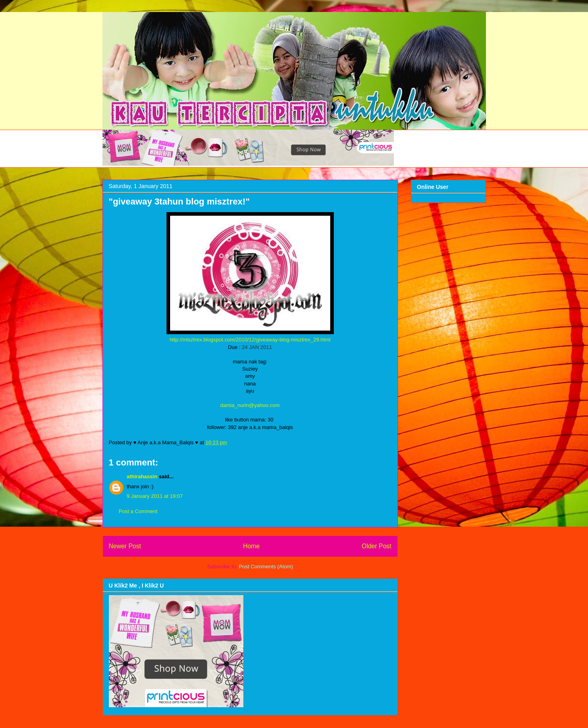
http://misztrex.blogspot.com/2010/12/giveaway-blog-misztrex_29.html (250, 340)
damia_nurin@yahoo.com (250, 405)
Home (251, 546)
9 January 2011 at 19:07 (155, 496)
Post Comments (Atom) (266, 567)
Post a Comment (138, 511)
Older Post (377, 546)
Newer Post (125, 546)
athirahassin (142, 476)
